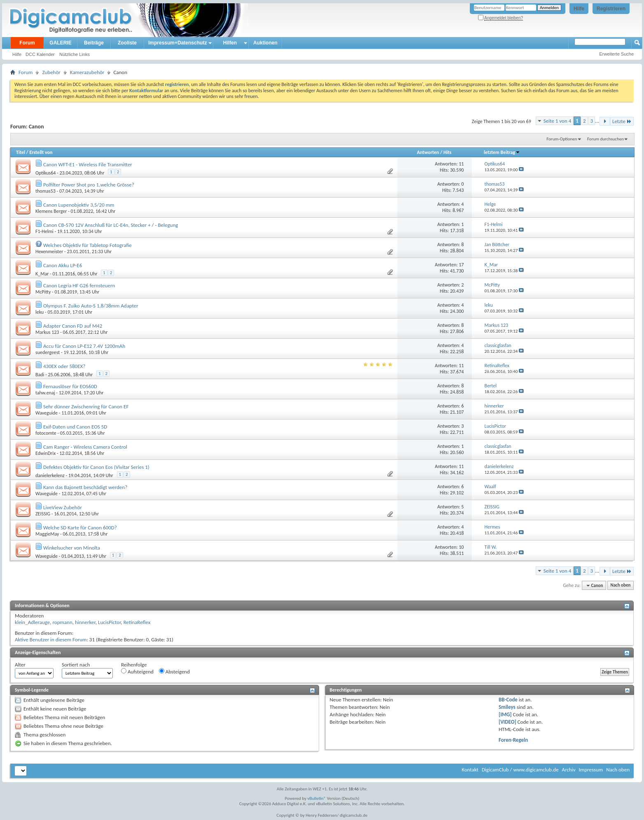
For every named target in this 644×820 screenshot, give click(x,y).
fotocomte (46, 433)
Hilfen (230, 43)
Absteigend (174, 671)
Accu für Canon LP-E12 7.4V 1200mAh (84, 346)
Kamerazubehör (87, 72)
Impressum (591, 770)
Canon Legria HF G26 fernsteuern (79, 285)
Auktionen (265, 43)
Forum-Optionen (562, 139)
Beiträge (94, 43)
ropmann (62, 622)
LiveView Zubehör (63, 507)
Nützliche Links (75, 54)
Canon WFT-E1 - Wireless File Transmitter (88, 164)
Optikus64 (45, 173)
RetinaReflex (137, 622)
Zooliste (127, 43)
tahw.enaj (45, 393)
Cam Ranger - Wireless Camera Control (85, 447)
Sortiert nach (76, 665)
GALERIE (60, 43)
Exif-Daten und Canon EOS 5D (75, 427)
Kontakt (470, 770)
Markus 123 (47, 332)
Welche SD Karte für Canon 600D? (80, 528)
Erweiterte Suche (616, 54)
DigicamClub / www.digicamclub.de (520, 770)
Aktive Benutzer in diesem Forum (51, 639)
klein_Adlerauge (32, 622)
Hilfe (579, 9)
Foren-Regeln (513, 740)
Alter (20, 665)
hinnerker (85, 622)
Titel (21, 152)
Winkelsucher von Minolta (72, 548)
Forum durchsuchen (605, 139)
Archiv (568, 770)
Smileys (507, 707)
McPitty (43, 292)
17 (461, 265)
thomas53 (45, 191)
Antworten (428, 152)
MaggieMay (47, 534)
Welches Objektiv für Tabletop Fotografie (87, 245)
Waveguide (47, 413)
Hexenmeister (49, 252)
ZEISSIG (43, 514)
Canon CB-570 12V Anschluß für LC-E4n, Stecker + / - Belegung (111, 225)
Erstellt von (41, 152)
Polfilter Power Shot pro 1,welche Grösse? (89, 185)
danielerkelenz (50, 475)
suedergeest (48, 352)
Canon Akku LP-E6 (63, 265)
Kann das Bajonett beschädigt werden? (85, 487)
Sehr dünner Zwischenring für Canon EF (86, 407)
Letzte (622, 121)
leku (40, 312)
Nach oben (620, 586)
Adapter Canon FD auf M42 (73, 326)
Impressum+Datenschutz (177, 43)
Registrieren (611, 9)
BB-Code (508, 700)
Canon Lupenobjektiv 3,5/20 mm (79, 205)
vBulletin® (317, 798)
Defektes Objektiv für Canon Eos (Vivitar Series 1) (96, 467)
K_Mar (42, 274)
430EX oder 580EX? (64, 366)
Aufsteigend (137, 671)
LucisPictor (110, 622)
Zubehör (51, 72)
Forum (27, 43)
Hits (447, 152)
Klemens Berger (51, 211)
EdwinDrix (45, 453)
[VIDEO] (507, 722)
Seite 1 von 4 (558, 121)
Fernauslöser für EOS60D (70, 386)
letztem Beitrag (502, 152)
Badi (40, 375)
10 (461, 547)
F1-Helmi (44, 231)
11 (461, 164)
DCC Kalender (40, 54)
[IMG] (505, 714)
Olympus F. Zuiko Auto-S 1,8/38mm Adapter (91, 306)
